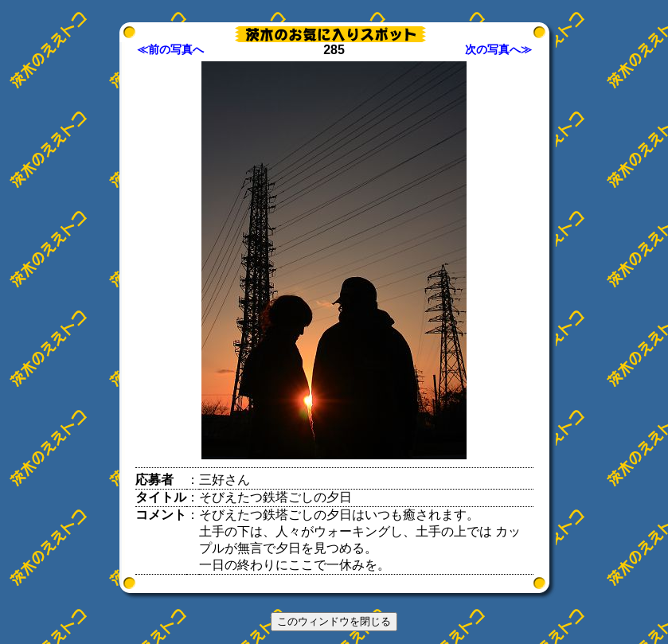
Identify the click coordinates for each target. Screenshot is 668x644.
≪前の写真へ (170, 49)
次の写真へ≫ (498, 49)
